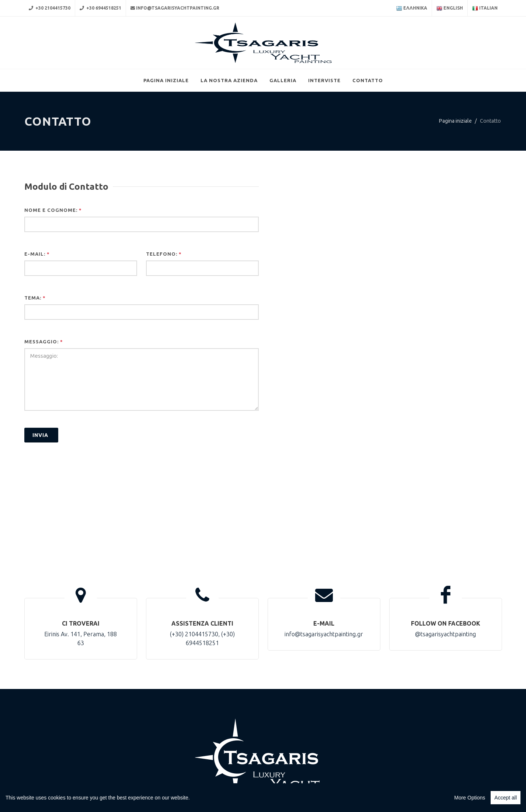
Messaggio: (44, 379)
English (450, 8)
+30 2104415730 (50, 8)
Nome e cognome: (53, 248)
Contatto (368, 118)
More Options (470, 798)
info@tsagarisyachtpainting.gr (175, 8)
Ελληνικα (412, 8)
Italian (485, 8)
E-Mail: (37, 291)
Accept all (506, 798)
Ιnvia (40, 473)
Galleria (283, 118)
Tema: (35, 335)
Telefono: (164, 291)
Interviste (324, 118)
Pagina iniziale (166, 118)
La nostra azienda (229, 118)
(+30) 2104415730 (194, 672)
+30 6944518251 (100, 8)
